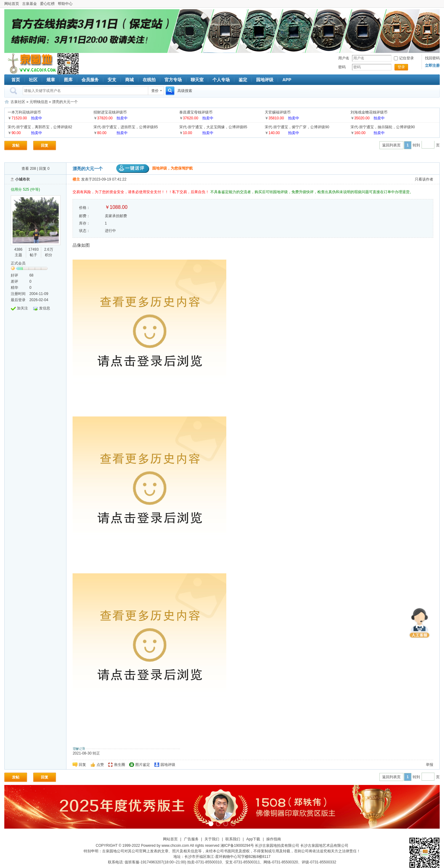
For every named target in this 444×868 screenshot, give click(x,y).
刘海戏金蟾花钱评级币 (369, 112)
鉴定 (243, 80)
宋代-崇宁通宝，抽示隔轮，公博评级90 (383, 127)
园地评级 (265, 80)
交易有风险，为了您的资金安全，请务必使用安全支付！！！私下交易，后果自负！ (141, 192)
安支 (112, 80)
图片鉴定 (143, 765)
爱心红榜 (47, 4)
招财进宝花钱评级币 (110, 112)
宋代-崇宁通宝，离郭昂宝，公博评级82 (40, 127)
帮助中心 (65, 4)
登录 (401, 67)
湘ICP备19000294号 (237, 846)
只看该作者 (424, 179)
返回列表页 (391, 145)
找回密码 (432, 58)
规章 (51, 80)
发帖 (16, 145)
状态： (85, 231)
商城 (129, 80)
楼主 (76, 179)
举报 (430, 765)
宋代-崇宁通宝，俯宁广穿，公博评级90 (297, 127)
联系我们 (233, 839)
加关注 (22, 308)
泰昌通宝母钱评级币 (196, 112)
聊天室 (197, 80)
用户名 (344, 58)
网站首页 (12, 4)
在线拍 (149, 80)
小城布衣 (22, 179)
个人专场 (221, 80)
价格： (85, 208)
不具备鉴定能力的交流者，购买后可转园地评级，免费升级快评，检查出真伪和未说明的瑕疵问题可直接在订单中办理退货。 (312, 192)
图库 (68, 80)
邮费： (85, 216)
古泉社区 (31, 64)
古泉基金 (30, 4)
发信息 (45, 308)
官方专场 (173, 80)
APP (287, 80)
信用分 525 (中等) (25, 189)
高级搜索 (185, 91)
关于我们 (212, 839)
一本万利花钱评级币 (24, 112)
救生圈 (120, 765)
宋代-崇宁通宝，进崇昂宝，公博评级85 (126, 127)
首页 (16, 80)
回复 (45, 145)
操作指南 (274, 839)
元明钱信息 (39, 102)
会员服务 (90, 80)
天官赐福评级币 (278, 112)
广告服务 (191, 839)
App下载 (253, 839)
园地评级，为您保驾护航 (155, 168)
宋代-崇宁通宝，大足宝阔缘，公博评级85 (213, 127)
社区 (33, 80)
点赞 (100, 765)
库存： (85, 223)
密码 (342, 67)
